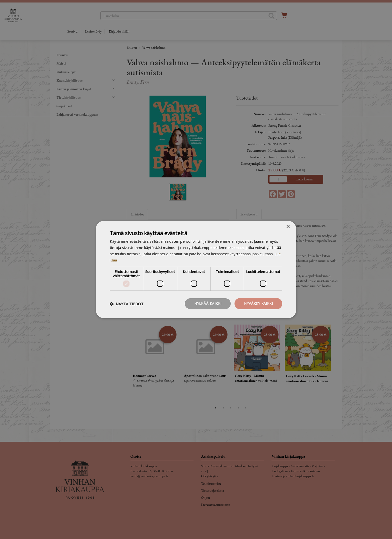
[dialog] (196, 269)
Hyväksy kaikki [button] (258, 303)
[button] (127, 304)
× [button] (288, 227)
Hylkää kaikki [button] (208, 303)
